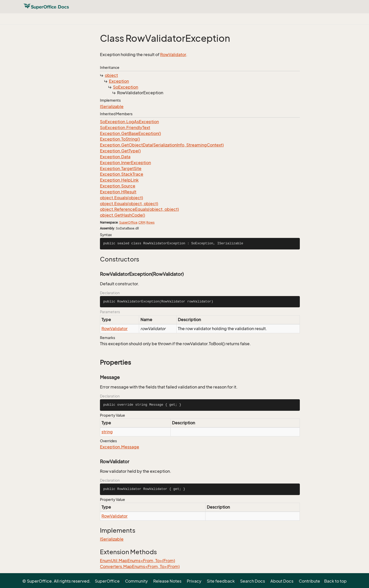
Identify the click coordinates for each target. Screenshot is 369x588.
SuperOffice (128, 222)
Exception (119, 81)
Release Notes (167, 581)
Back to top (335, 581)
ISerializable (112, 107)
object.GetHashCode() (122, 215)
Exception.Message (120, 447)
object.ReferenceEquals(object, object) (139, 209)
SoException (126, 87)
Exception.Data (115, 157)
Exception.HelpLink (119, 180)
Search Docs (253, 581)
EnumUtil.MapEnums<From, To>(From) (137, 561)
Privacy (194, 581)
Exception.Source (118, 186)
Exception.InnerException (125, 163)
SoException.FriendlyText (125, 128)
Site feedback (221, 581)
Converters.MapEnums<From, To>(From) (140, 566)
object (111, 75)
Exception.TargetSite (121, 169)
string (107, 432)
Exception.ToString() (120, 139)
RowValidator (173, 55)
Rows (150, 222)
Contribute (309, 581)
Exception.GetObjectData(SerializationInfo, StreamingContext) (162, 145)
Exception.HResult (118, 192)
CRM (142, 222)
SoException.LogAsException (129, 122)
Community (136, 581)
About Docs (282, 581)
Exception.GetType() (120, 151)
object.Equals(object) (121, 198)
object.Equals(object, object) (129, 204)
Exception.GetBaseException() (130, 133)
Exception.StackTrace (122, 174)
